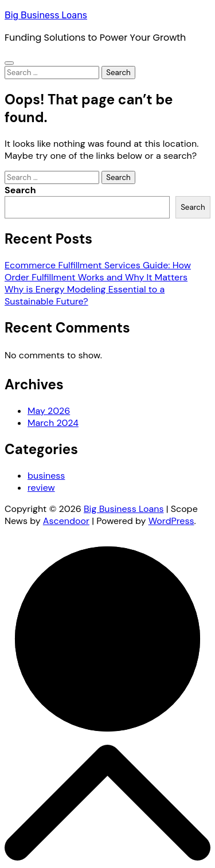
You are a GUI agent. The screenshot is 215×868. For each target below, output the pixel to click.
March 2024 (53, 423)
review (41, 488)
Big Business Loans (46, 15)
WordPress (171, 521)
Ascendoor (66, 521)
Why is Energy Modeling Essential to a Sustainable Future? (85, 295)
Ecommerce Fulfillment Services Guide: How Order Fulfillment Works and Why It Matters (98, 271)
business (46, 476)
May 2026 (49, 411)
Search (20, 190)
